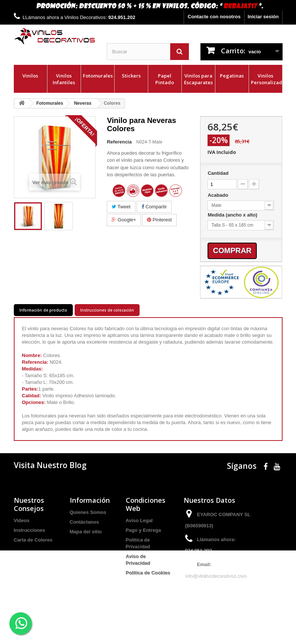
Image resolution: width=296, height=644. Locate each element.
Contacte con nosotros (214, 17)
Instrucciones (30, 530)
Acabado (219, 195)
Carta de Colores (33, 540)
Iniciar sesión (263, 17)
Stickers (131, 76)
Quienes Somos (88, 512)
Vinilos (30, 76)
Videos (22, 520)
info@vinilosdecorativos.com (216, 576)
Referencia (119, 142)
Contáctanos (85, 522)
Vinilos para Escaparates (198, 79)
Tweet (121, 207)
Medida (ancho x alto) (233, 215)
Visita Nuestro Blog (50, 465)
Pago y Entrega (144, 530)
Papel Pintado (165, 79)
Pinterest (159, 220)
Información (90, 500)
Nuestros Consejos (29, 504)
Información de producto (43, 310)
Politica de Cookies (148, 573)
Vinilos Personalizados (267, 79)
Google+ (124, 220)
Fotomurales (98, 76)
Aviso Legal (139, 520)
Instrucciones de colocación (107, 310)
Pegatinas (232, 76)
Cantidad (218, 173)
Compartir (154, 207)
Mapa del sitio (86, 532)
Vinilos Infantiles (64, 79)
